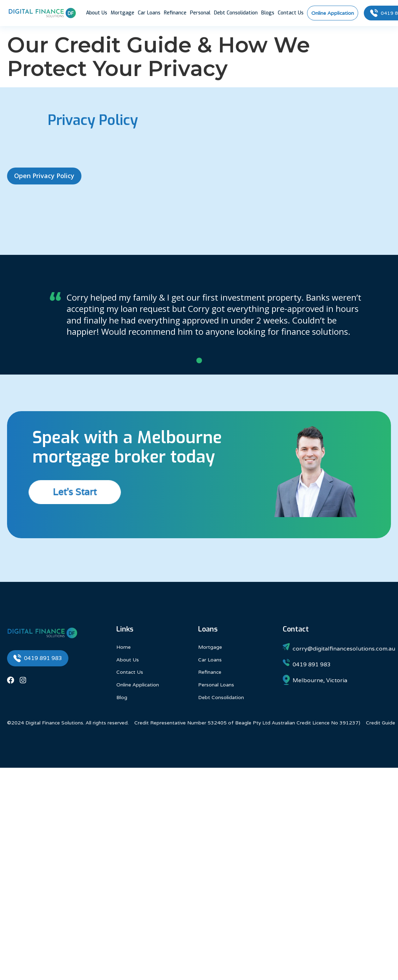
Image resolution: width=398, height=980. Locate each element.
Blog (122, 697)
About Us (97, 13)
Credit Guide (381, 723)
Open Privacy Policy (44, 176)
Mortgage (123, 13)
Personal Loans (216, 685)
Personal (200, 13)
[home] (42, 13)
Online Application (138, 685)
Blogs (268, 13)
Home (124, 647)
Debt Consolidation (236, 13)
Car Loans (149, 13)
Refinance (175, 13)
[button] (199, 360)
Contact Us (291, 13)
